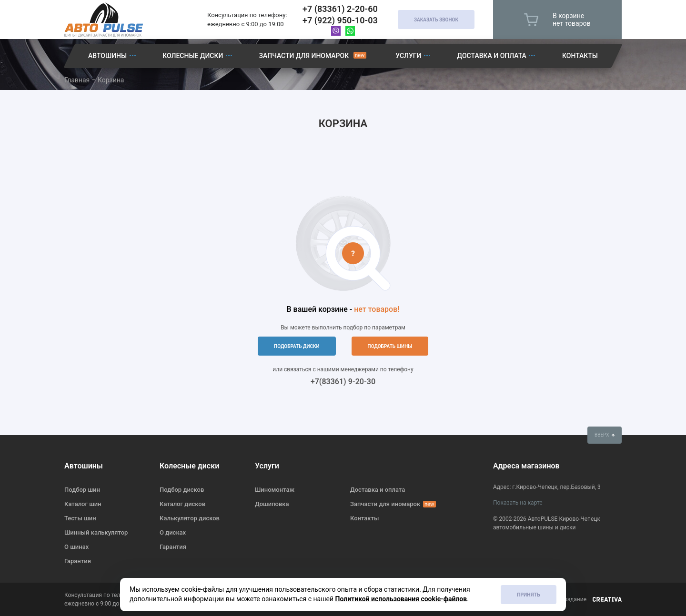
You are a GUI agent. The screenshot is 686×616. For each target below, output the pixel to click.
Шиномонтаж (275, 490)
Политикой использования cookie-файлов (401, 599)
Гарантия (78, 561)
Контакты (580, 56)
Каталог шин (83, 504)
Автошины (107, 56)
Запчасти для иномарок (304, 56)
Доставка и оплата (492, 56)
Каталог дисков (182, 504)
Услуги (408, 56)
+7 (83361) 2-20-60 (340, 9)
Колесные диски (193, 56)
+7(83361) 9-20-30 (343, 382)
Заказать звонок (436, 20)
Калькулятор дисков (190, 518)
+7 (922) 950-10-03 (340, 20)
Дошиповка (272, 504)
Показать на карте (518, 503)
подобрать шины (390, 346)
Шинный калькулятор (96, 532)
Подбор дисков (182, 490)
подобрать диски (297, 346)
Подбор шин (82, 490)
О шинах (76, 547)
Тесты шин (80, 518)
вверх (605, 435)
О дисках (173, 532)
